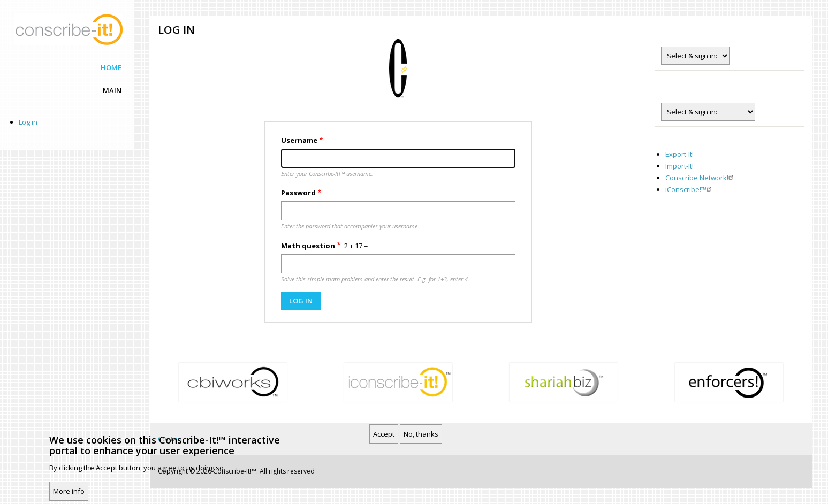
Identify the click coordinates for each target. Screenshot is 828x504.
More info (69, 491)
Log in (28, 122)
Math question (308, 246)
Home (111, 67)
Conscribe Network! (701, 178)
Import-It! (679, 166)
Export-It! (679, 154)
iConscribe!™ (690, 189)
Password (298, 193)
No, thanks (421, 434)
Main (112, 90)
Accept (384, 434)
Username (299, 140)
